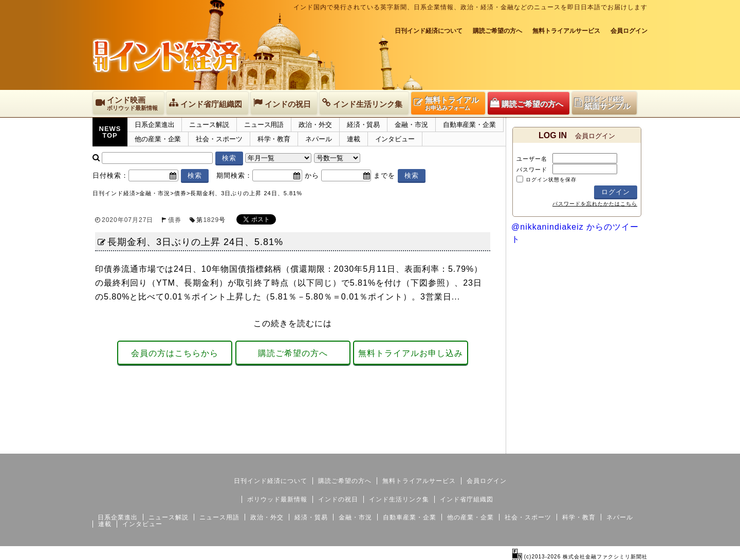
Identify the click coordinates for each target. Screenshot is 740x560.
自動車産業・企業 (469, 125)
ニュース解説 (209, 125)
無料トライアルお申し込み (411, 353)
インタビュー (395, 139)
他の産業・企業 (158, 139)
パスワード (532, 170)
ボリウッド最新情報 (277, 499)
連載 (354, 139)
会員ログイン (629, 31)
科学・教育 (274, 139)
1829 (211, 220)
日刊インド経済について (429, 31)
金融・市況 (411, 125)
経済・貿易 (364, 125)
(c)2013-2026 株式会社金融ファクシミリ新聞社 (580, 557)
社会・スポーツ (219, 139)
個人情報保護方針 (623, 445)
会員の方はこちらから (175, 353)
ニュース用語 (264, 125)
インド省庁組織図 (467, 499)
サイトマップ (569, 445)
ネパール (319, 139)
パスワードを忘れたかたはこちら (595, 204)
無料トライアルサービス (566, 31)
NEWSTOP (110, 132)
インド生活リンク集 (399, 499)
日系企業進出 (154, 125)
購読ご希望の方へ (497, 31)
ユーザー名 (532, 159)
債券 (175, 220)
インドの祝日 (338, 499)
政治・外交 (315, 125)
